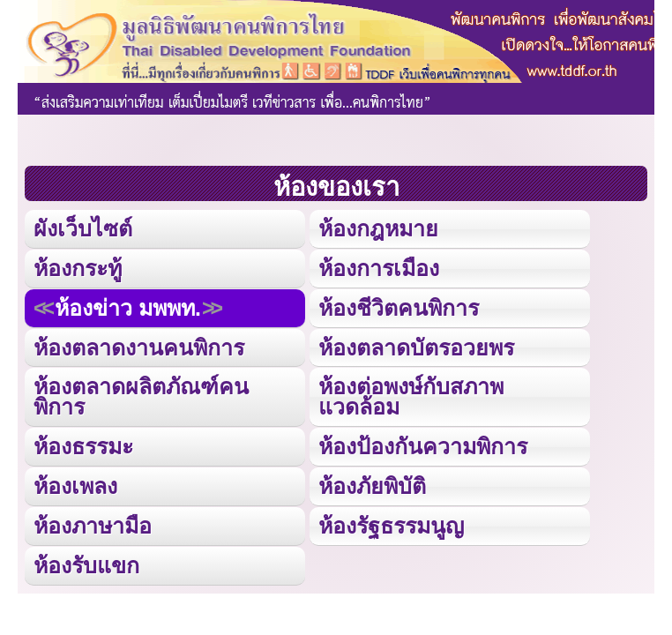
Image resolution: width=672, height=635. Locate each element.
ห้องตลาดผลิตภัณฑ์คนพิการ (141, 396)
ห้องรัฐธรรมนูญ (391, 526)
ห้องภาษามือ (93, 526)
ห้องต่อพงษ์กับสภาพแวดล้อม (411, 396)
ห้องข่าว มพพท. (128, 308)
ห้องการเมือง (379, 268)
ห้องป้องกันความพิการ (423, 446)
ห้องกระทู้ (78, 268)
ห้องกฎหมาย (378, 228)
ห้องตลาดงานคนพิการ (139, 347)
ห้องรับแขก (86, 565)
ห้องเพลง (75, 486)
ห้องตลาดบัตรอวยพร (416, 347)
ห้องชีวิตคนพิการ (399, 308)
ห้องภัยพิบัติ (372, 486)
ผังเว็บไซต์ (83, 228)
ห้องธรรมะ (83, 446)
